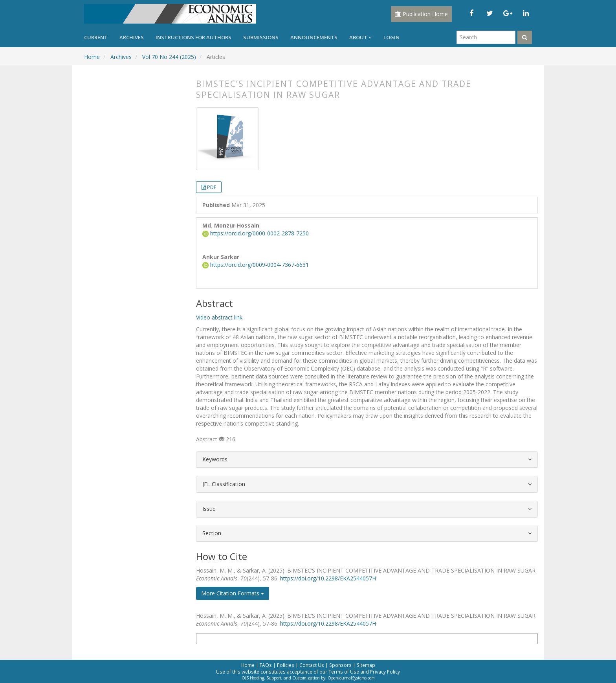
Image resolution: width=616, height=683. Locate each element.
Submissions (261, 37)
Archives (132, 37)
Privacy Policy (385, 672)
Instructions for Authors (193, 37)
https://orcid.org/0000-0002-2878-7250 (256, 233)
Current (96, 37)
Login (391, 37)
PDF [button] (212, 187)
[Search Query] (486, 37)
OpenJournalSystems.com (351, 678)
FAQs (266, 665)
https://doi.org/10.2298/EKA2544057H (328, 578)
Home (92, 57)
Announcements (314, 37)
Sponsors (340, 665)
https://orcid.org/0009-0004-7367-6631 (256, 265)
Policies (286, 665)
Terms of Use (344, 672)
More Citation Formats (233, 593)
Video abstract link (219, 317)
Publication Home (421, 14)
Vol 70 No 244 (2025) (169, 57)
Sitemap (366, 665)
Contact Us (312, 665)
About (360, 37)
